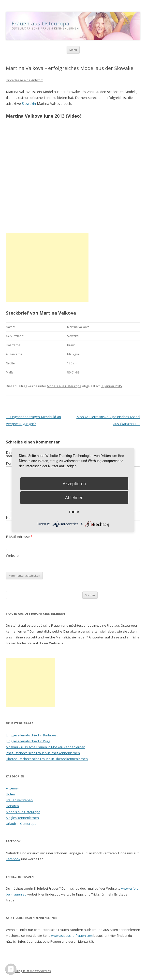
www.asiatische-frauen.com (72, 936)
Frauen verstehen (19, 800)
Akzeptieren (74, 483)
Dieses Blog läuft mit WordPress (28, 971)
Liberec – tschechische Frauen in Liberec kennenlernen (47, 759)
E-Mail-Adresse (19, 537)
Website (12, 556)
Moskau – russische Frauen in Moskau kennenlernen (46, 747)
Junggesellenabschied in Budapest (32, 735)
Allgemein (13, 788)
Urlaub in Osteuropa (21, 824)
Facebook (13, 859)
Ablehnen (74, 497)
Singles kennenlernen (22, 818)
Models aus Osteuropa (64, 386)
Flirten (10, 794)
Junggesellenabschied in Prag (28, 741)
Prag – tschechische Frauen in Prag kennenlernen (43, 753)
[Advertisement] (47, 267)
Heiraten (12, 806)
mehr (74, 511)
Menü (73, 50)
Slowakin (29, 104)
